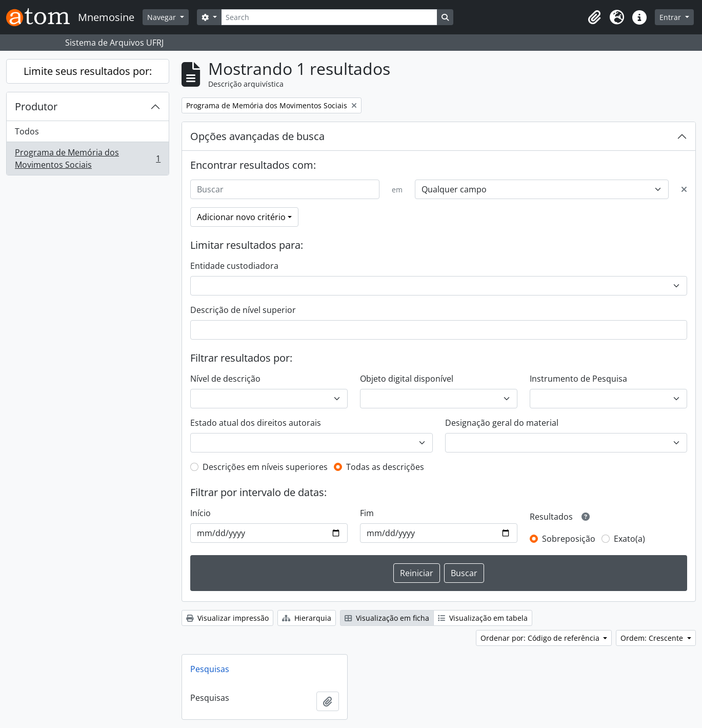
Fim (367, 513)
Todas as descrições (385, 467)
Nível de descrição (225, 379)
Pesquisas (210, 669)
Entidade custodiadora (234, 266)
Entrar (671, 17)
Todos (27, 131)
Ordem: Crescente (653, 638)
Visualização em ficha (387, 618)
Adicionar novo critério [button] (241, 217)
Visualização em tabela (483, 618)
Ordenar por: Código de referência (541, 638)
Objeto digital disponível (407, 379)
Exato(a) (629, 539)
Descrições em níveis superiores (265, 467)
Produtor (36, 106)
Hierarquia (307, 618)
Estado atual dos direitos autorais (256, 423)
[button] (594, 17)
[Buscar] (285, 189)
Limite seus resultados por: (88, 71)
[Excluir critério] (684, 189)
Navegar (163, 17)
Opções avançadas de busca (257, 136)
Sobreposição (569, 539)
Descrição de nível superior (243, 310)
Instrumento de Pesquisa (578, 379)
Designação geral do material (502, 423)
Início (200, 513)
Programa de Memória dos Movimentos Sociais (87, 159)
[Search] (329, 17)
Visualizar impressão (227, 618)
